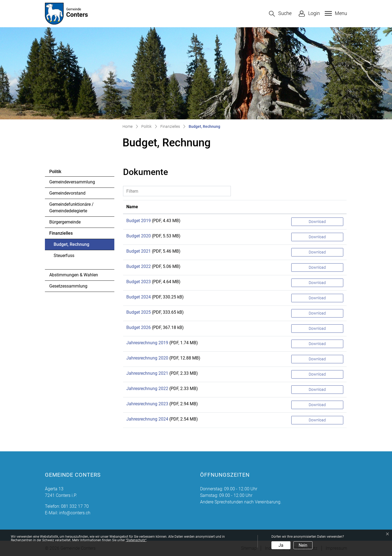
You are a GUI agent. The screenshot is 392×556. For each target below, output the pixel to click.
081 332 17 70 (75, 506)
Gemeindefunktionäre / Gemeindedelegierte (71, 208)
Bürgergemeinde (65, 222)
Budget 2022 (139, 266)
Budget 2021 (139, 251)
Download (317, 222)
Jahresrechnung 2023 (147, 404)
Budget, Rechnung (71, 246)
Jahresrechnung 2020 (147, 358)
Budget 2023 (139, 282)
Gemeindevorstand (67, 193)
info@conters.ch (75, 513)
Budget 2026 (139, 327)
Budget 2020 (139, 236)
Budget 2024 (139, 297)
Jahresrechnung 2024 (147, 419)
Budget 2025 (139, 312)
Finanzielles (61, 233)
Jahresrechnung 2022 (147, 389)
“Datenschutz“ (136, 540)
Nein (303, 545)
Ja (281, 545)
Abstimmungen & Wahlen (74, 275)
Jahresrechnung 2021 (147, 373)
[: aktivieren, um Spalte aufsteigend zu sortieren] (317, 207)
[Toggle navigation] (335, 13)
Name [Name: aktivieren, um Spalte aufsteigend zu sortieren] (132, 207)
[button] (280, 14)
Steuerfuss (64, 256)
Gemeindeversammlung (72, 182)
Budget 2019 (139, 221)
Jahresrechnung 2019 (147, 343)
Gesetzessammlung (68, 286)
